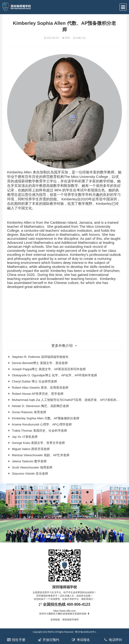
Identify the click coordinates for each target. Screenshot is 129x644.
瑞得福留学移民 (71, 620)
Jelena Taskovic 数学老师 (29, 461)
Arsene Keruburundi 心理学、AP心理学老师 (42, 424)
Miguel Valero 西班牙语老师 (31, 449)
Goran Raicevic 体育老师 (29, 412)
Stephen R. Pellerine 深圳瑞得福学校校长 (40, 357)
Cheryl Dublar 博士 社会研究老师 (34, 381)
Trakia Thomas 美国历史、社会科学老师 (39, 431)
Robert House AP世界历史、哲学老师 (38, 394)
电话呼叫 (113, 640)
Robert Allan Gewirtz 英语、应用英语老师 (40, 388)
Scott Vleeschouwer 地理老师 (32, 467)
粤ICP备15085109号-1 (86, 632)
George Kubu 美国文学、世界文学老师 (38, 443)
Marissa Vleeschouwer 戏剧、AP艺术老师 (41, 455)
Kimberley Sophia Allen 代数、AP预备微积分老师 (46, 418)
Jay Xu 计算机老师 (25, 437)
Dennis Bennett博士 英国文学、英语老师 (40, 363)
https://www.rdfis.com (64, 611)
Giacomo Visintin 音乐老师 (30, 474)
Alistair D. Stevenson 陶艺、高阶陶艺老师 (40, 406)
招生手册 (16, 640)
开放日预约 (48, 640)
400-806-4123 (79, 604)
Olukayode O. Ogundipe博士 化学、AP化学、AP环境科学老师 (54, 375)
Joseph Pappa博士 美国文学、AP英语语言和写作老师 (49, 369)
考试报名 (80, 640)
